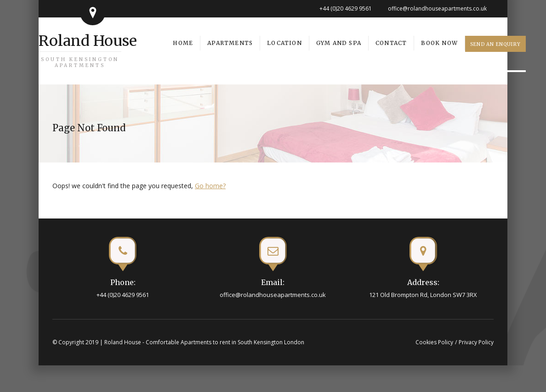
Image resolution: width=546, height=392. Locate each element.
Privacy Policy (476, 342)
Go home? (210, 186)
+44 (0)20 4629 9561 (346, 8)
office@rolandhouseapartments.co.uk (437, 8)
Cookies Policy (434, 342)
